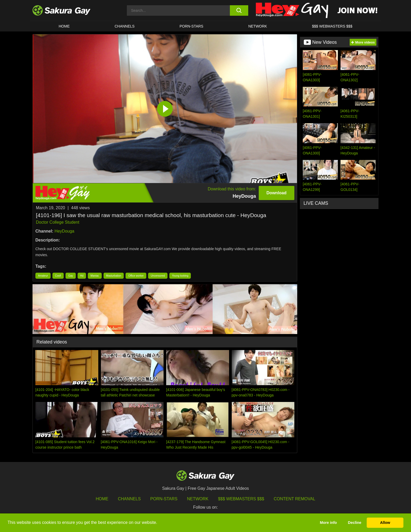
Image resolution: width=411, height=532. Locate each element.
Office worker (136, 276)
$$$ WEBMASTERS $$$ (332, 26)
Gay (71, 276)
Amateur (43, 276)
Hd (82, 276)
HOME (64, 26)
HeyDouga (64, 231)
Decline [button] (355, 523)
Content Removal (294, 499)
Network (258, 26)
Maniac (95, 276)
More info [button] (328, 523)
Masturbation (114, 276)
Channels (125, 26)
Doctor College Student (58, 222)
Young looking (180, 276)
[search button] (239, 10)
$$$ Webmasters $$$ (241, 499)
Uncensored (158, 276)
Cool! (58, 276)
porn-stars (191, 26)
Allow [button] (385, 523)
